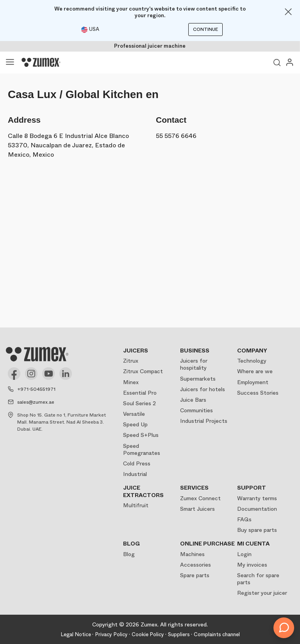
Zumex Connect (200, 498)
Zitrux (131, 361)
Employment (253, 382)
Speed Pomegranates (142, 449)
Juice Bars (193, 400)
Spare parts (195, 575)
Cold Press (137, 463)
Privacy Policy (111, 634)
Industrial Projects (204, 421)
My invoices (252, 565)
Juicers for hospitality (194, 364)
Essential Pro (140, 393)
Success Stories (258, 393)
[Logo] (41, 63)
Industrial (135, 474)
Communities (196, 410)
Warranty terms (257, 498)
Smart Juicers (197, 509)
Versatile (134, 414)
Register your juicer (262, 593)
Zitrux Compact (143, 371)
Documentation (257, 509)
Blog (129, 554)
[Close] (288, 12)
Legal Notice (76, 634)
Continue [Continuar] (205, 29)
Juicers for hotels (203, 389)
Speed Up (135, 424)
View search (277, 63)
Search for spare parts (258, 579)
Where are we (255, 371)
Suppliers (179, 634)
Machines (192, 554)
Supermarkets (198, 379)
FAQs (244, 519)
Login (244, 554)
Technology (252, 361)
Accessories (196, 565)
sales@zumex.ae (36, 402)
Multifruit (136, 505)
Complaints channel (217, 634)
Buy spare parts (257, 530)
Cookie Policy (148, 634)
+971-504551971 (36, 389)
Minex (131, 382)
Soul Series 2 (139, 403)
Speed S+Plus (141, 435)
